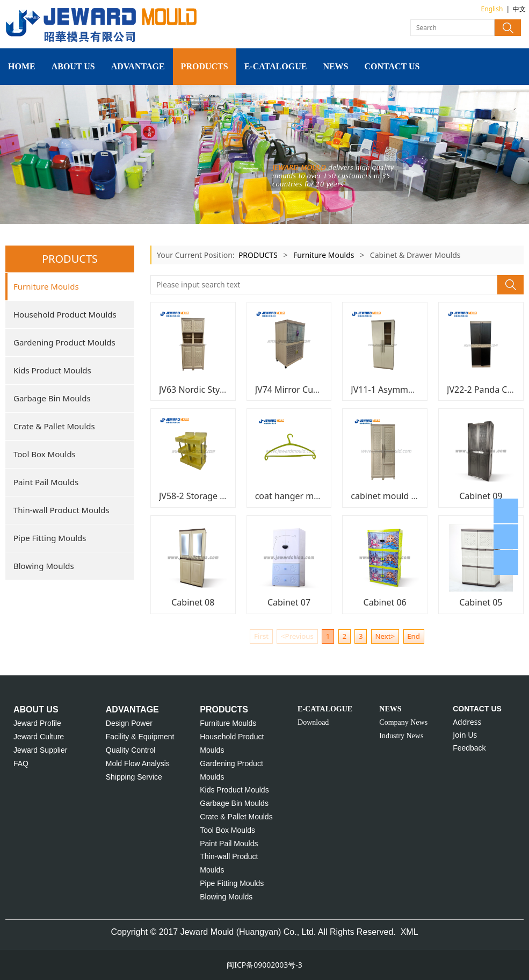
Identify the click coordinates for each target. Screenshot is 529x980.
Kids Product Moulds (52, 370)
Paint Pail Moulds (46, 482)
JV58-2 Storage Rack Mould (213, 496)
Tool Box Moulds (45, 454)
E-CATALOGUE (276, 66)
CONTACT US (392, 66)
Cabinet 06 (385, 602)
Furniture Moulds (46, 286)
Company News (403, 722)
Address (467, 722)
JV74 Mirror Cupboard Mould (313, 390)
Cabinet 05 (481, 602)
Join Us (465, 735)
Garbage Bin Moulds (52, 398)
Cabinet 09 (481, 496)
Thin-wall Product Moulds (61, 510)
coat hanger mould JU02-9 (308, 496)
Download (313, 722)
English (492, 9)
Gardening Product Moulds (64, 342)
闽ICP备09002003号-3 (264, 965)
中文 (519, 9)
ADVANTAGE (138, 66)
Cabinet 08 (193, 602)
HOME (22, 66)
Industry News (401, 736)
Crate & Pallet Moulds (54, 426)
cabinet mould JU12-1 (394, 496)
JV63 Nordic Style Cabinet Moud (222, 390)
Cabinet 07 (289, 602)
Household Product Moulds (65, 314)
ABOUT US (73, 66)
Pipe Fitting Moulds (50, 538)
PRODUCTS (205, 66)
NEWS (335, 66)
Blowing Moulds (44, 566)
